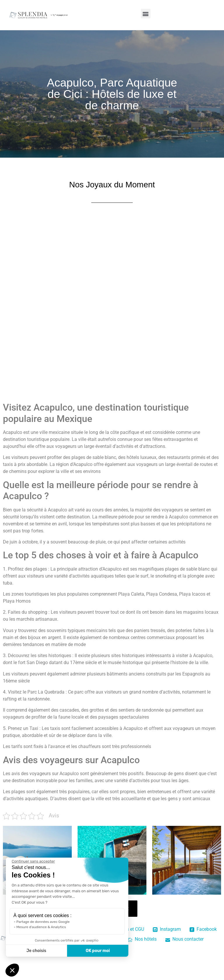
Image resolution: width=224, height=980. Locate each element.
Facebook (203, 929)
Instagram (167, 929)
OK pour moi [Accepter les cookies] (98, 951)
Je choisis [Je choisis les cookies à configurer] (36, 951)
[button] (146, 14)
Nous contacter (184, 939)
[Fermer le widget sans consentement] (33, 861)
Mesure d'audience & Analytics (41, 927)
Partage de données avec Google (43, 922)
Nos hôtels (142, 939)
